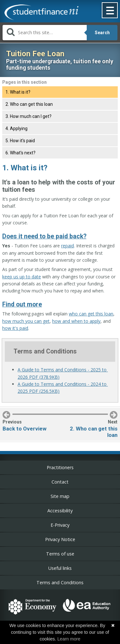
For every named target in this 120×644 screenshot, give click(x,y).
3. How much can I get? (28, 116)
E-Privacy (60, 525)
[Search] (45, 33)
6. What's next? (20, 153)
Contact (60, 482)
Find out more (22, 304)
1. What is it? (18, 92)
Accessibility (60, 511)
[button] (110, 11)
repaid (68, 246)
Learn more (69, 639)
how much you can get (26, 321)
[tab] (60, 92)
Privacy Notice (60, 539)
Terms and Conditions (60, 582)
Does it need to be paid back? (44, 236)
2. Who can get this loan (29, 104)
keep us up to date (22, 277)
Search (102, 33)
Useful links (60, 568)
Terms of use (60, 554)
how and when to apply (76, 321)
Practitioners (60, 467)
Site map (60, 496)
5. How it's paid (20, 141)
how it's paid (15, 328)
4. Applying (16, 128)
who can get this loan (91, 314)
